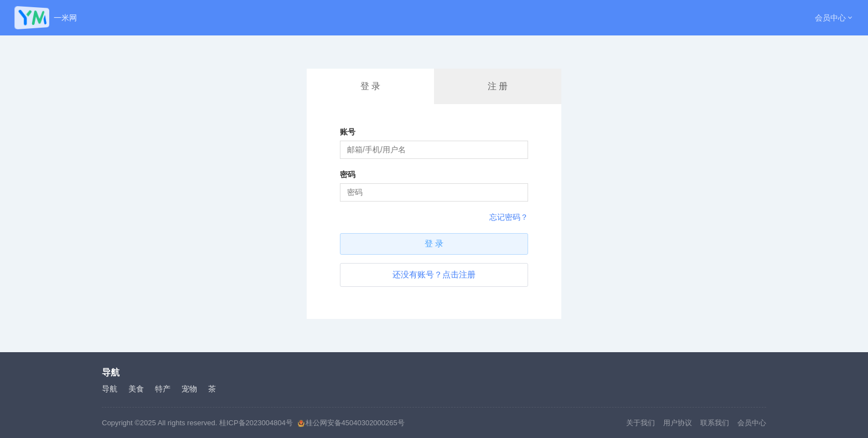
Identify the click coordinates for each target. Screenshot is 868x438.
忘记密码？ (509, 217)
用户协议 (678, 423)
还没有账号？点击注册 (434, 274)
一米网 (65, 18)
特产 (163, 389)
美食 (136, 389)
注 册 (498, 86)
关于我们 (640, 423)
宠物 (189, 389)
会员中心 (830, 18)
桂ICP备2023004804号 (256, 423)
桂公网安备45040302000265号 (351, 423)
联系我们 (715, 423)
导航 (110, 389)
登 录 (370, 86)
